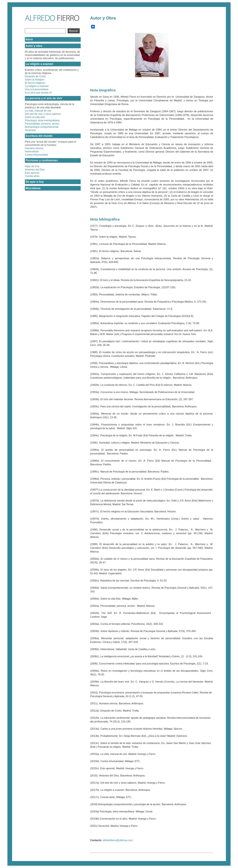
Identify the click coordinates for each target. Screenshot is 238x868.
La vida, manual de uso (38, 111)
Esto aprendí (32, 173)
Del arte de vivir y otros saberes (43, 114)
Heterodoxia (32, 151)
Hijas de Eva (32, 166)
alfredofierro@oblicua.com (118, 840)
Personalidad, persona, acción (42, 124)
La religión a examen (37, 86)
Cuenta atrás (32, 176)
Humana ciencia (34, 148)
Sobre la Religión (35, 80)
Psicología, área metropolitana (42, 120)
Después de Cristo (35, 76)
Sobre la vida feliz (35, 117)
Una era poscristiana (37, 89)
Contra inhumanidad (36, 155)
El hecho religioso (35, 83)
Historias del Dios (35, 169)
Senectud (30, 130)
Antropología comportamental (42, 127)
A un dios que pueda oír (38, 93)
